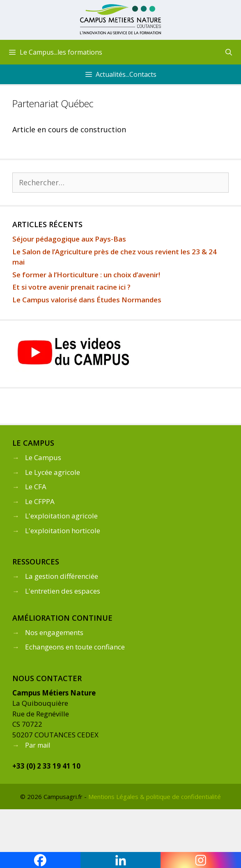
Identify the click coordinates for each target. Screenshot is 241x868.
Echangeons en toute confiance (75, 647)
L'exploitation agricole (61, 516)
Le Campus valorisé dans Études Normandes (87, 300)
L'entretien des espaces (63, 591)
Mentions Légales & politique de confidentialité (155, 797)
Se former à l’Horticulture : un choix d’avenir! (86, 275)
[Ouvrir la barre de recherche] (228, 52)
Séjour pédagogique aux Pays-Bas (69, 239)
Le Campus (43, 457)
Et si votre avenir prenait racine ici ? (71, 287)
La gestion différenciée (62, 576)
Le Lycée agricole (53, 472)
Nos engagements (54, 632)
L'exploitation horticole (63, 531)
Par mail (38, 745)
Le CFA (36, 487)
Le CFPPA (40, 501)
